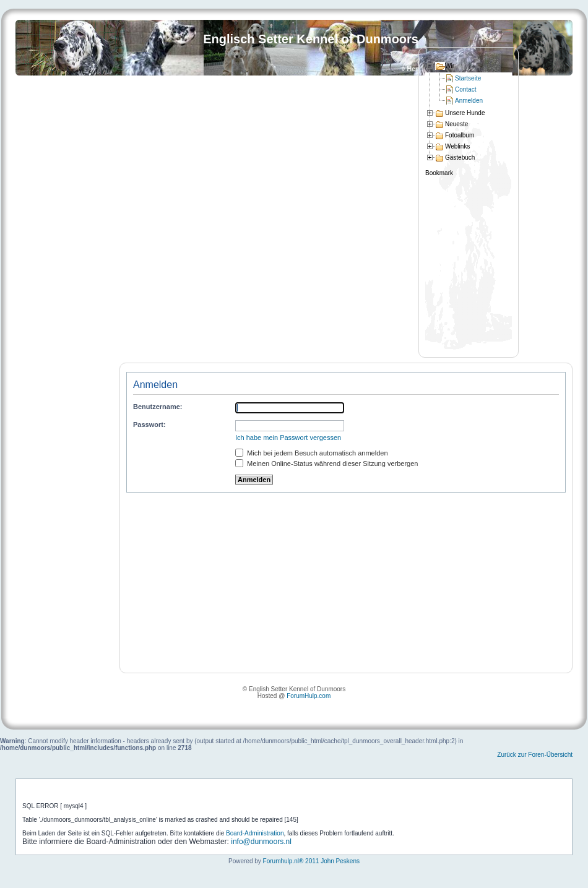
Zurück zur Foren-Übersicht (535, 755)
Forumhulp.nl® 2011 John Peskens (311, 861)
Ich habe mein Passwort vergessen (288, 438)
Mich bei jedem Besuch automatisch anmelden (312, 453)
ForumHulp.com (309, 696)
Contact (465, 89)
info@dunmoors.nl (261, 842)
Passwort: (149, 425)
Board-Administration (255, 833)
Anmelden (469, 101)
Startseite (468, 78)
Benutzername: (158, 407)
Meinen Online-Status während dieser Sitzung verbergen (326, 463)
